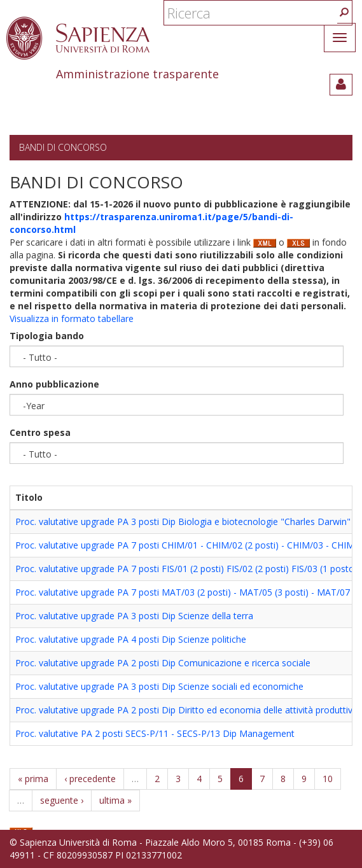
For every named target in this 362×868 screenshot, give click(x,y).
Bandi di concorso (63, 147)
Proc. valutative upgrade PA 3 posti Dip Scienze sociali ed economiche (159, 686)
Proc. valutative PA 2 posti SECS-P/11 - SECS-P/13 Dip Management (155, 733)
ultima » (115, 800)
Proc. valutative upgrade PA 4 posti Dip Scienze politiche (131, 639)
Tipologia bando (47, 336)
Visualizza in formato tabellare (72, 318)
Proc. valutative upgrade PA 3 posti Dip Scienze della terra (134, 616)
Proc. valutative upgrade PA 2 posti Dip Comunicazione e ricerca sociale (163, 663)
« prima (33, 779)
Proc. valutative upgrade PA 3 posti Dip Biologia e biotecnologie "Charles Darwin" (183, 521)
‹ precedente (90, 779)
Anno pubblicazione (54, 384)
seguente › (62, 800)
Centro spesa (40, 432)
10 (328, 779)
